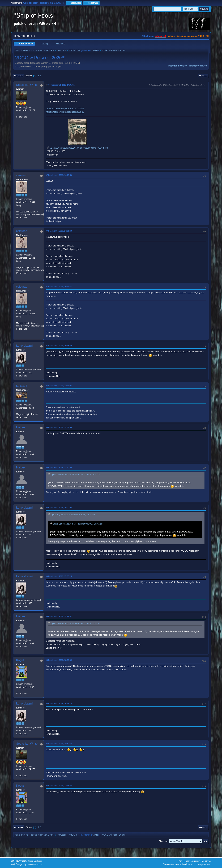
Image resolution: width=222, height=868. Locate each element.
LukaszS (22, 386)
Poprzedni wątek (178, 66)
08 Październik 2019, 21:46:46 (59, 786)
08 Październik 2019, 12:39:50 (59, 427)
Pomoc (182, 861)
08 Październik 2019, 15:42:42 (59, 616)
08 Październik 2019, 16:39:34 (59, 660)
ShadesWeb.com (35, 864)
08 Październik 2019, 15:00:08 (59, 508)
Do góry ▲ (206, 861)
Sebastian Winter (27, 85)
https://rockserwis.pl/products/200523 (65, 108)
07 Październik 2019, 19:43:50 (59, 346)
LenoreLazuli (25, 346)
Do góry (19, 827)
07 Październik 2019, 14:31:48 (59, 231)
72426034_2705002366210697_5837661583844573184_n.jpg (77, 148)
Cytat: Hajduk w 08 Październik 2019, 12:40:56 (73, 515)
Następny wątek (198, 66)
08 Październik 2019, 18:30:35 (59, 744)
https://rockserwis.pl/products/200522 (65, 112)
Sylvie (95, 51)
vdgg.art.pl (161, 36)
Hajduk (21, 427)
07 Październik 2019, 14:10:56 (59, 175)
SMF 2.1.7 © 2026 (19, 861)
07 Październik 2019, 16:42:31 (59, 287)
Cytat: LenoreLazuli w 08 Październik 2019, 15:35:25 (75, 623)
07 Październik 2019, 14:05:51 (61, 85)
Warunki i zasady (193, 861)
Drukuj (203, 76)
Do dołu (19, 76)
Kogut (20, 660)
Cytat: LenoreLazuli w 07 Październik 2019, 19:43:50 (75, 475)
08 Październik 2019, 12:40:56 (59, 467)
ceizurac (22, 175)
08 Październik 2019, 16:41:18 (59, 703)
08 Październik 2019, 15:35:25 (59, 576)
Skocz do (163, 841)
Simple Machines (35, 861)
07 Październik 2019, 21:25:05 (59, 386)
